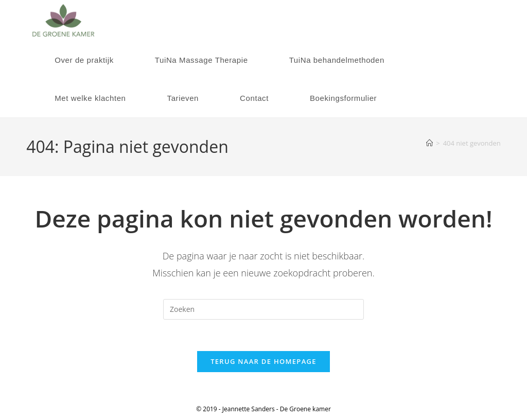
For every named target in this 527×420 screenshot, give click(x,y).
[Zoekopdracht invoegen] (263, 309)
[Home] (429, 143)
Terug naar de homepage (263, 361)
